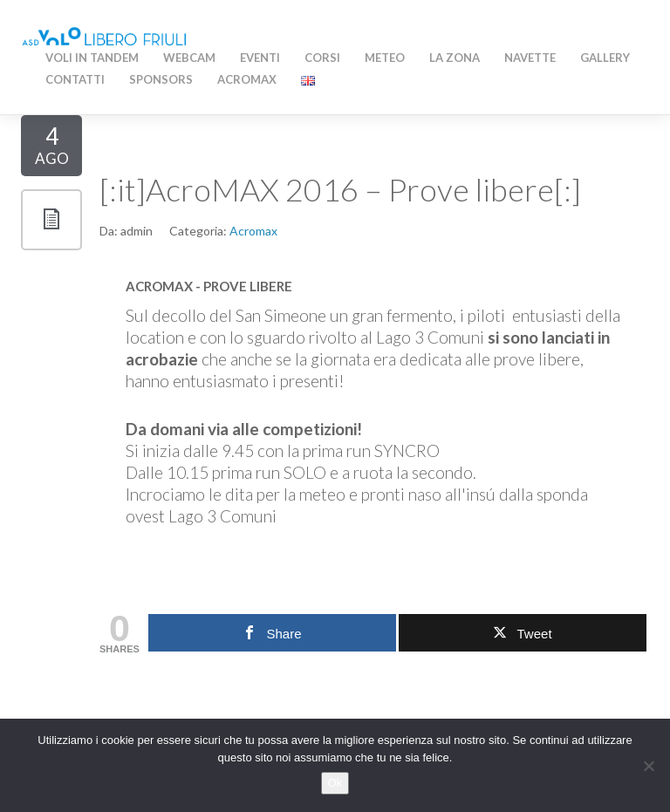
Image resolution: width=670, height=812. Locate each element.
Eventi (260, 58)
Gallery (605, 58)
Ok (335, 783)
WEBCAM (189, 58)
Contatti (75, 79)
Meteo (385, 58)
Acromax (253, 231)
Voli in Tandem (92, 58)
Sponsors (161, 79)
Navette (530, 58)
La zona (455, 58)
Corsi (322, 58)
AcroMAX (247, 79)
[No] (648, 766)
